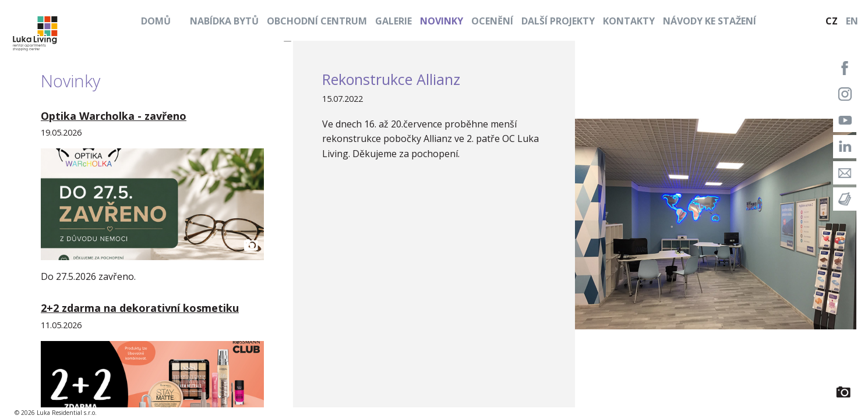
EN (852, 21)
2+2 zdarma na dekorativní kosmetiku (140, 308)
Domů (156, 21)
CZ (832, 21)
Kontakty (629, 21)
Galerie (394, 21)
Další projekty (558, 21)
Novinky (442, 21)
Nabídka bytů (224, 21)
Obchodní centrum (317, 21)
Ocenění (492, 21)
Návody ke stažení (710, 21)
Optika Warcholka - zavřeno (114, 116)
